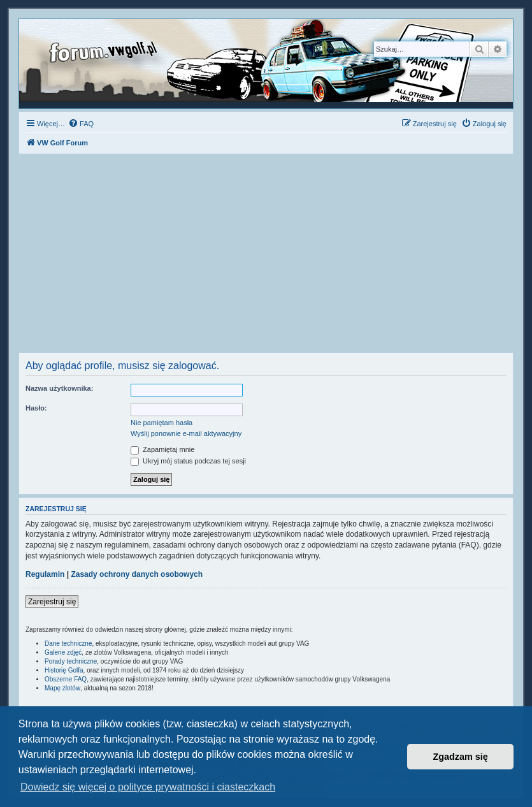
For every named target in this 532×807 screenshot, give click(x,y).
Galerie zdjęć (63, 652)
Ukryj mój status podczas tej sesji (188, 461)
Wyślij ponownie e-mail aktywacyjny (186, 433)
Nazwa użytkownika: (59, 388)
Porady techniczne (71, 661)
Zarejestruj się (52, 602)
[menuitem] (81, 124)
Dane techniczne (68, 643)
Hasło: (36, 408)
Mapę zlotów (62, 688)
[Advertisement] (266, 257)
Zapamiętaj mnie (162, 449)
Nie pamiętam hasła (162, 423)
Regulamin (45, 574)
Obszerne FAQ (66, 679)
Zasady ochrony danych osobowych (137, 574)
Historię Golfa (64, 670)
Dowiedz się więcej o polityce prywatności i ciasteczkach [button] (148, 787)
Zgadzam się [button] (461, 757)
